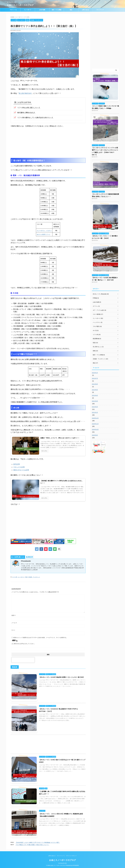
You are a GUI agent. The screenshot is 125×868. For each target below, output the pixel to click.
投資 (26, 577)
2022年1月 (95, 373)
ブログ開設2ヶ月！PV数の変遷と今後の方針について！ (32, 845)
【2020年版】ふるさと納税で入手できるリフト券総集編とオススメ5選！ (38, 842)
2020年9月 (95, 435)
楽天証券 (17, 464)
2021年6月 (95, 384)
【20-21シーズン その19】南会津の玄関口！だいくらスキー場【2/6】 (62, 677)
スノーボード (28, 10)
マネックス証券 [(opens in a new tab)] (19, 467)
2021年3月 (95, 401)
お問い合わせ (86, 10)
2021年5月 (95, 390)
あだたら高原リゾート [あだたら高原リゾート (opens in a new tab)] (44, 234)
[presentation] (23, 660)
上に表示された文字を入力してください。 (23, 644)
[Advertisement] (48, 143)
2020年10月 (95, 429)
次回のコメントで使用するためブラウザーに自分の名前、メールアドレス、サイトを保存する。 (40, 638)
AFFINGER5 (76, 865)
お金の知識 (42, 10)
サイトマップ (100, 10)
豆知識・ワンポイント (34, 577)
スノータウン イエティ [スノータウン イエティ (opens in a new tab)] (44, 231)
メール (14, 623)
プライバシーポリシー (71, 856)
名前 (14, 615)
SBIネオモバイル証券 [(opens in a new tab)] (21, 470)
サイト (13, 630)
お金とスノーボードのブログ (20, 5)
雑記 (71, 10)
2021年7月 (95, 378)
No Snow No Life (62, 863)
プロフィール (13, 10)
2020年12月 (95, 418)
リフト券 (15, 577)
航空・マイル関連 (57, 10)
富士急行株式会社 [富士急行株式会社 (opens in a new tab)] (25, 93)
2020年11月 (95, 424)
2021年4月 (95, 395)
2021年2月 (95, 407)
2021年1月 (95, 412)
